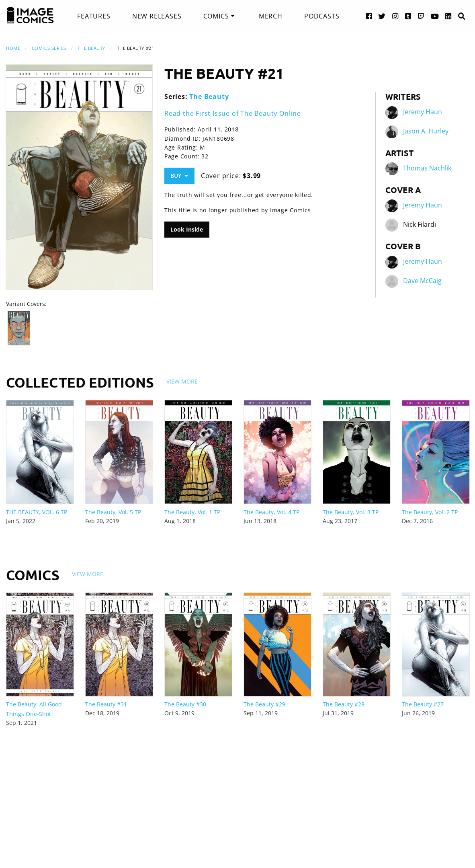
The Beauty (91, 48)
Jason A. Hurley (426, 131)
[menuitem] (94, 16)
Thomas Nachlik (427, 168)
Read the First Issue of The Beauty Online (233, 113)
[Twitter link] (382, 16)
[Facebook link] (369, 16)
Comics (216, 16)
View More (182, 381)
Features (94, 16)
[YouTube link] (435, 16)
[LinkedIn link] (448, 16)
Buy (179, 175)
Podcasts (322, 16)
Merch (271, 16)
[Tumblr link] (408, 16)
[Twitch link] (421, 16)
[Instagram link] (395, 16)
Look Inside (187, 229)
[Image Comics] (30, 15)
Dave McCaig (422, 281)
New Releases (157, 16)
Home (13, 48)
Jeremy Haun (423, 112)
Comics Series (49, 48)
